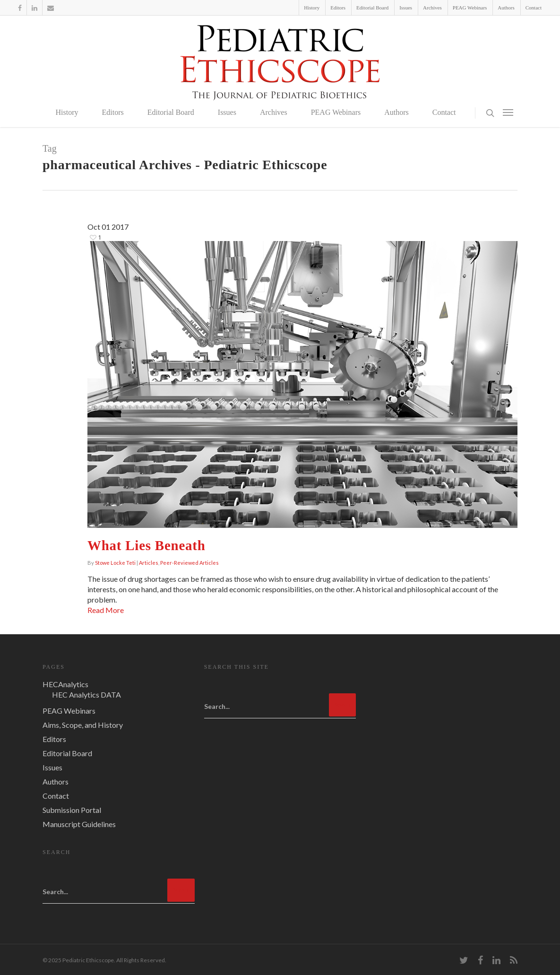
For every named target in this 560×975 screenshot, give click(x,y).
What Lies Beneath (146, 545)
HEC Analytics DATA (86, 695)
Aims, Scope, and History (83, 725)
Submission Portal (72, 810)
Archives (432, 8)
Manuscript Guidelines (79, 824)
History (312, 8)
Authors (506, 8)
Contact (534, 8)
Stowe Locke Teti (115, 563)
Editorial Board (372, 8)
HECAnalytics (65, 684)
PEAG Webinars (470, 8)
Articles (149, 563)
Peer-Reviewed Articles (190, 563)
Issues (406, 8)
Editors (338, 8)
